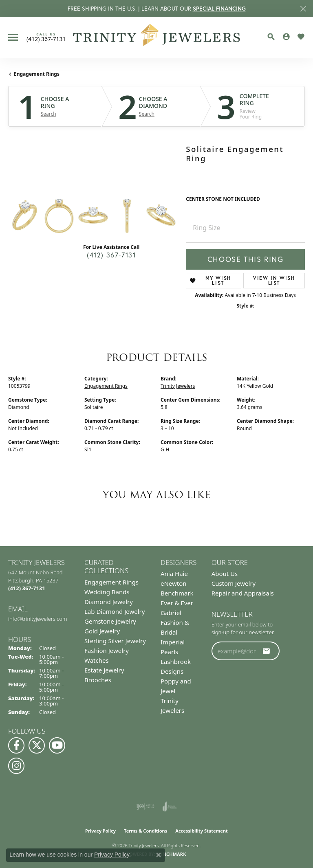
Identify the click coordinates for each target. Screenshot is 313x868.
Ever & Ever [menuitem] (177, 603)
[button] (271, 37)
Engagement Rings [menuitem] (111, 582)
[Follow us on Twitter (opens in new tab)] (37, 745)
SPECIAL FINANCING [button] (219, 9)
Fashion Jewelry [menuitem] (107, 650)
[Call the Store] (27, 588)
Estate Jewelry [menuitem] (104, 670)
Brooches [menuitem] (98, 680)
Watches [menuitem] (97, 660)
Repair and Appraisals (243, 593)
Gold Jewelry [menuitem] (102, 631)
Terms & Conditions (145, 831)
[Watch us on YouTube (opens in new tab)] (57, 745)
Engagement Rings (37, 74)
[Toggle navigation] (13, 37)
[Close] (303, 9)
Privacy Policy (100, 831)
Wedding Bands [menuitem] (107, 592)
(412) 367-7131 (111, 255)
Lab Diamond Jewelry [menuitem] (115, 611)
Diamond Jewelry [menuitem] (109, 602)
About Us (225, 574)
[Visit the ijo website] (145, 806)
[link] (46, 37)
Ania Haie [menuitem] (174, 574)
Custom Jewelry (234, 583)
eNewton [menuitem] (174, 583)
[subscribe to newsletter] (267, 651)
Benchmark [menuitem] (177, 593)
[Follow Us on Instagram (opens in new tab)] (16, 766)
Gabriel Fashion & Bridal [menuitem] (175, 622)
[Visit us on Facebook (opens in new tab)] (16, 745)
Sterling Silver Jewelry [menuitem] (115, 641)
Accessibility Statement (202, 831)
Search (48, 114)
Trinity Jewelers (178, 386)
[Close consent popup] (159, 855)
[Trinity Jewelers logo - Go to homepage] (157, 37)
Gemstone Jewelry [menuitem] (110, 621)
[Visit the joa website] (170, 806)
